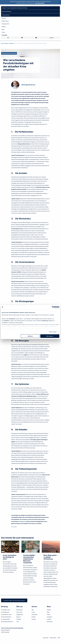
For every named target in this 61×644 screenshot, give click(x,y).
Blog (3, 29)
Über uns (4, 18)
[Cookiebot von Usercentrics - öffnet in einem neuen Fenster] (53, 307)
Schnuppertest (5, 24)
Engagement (20, 614)
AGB (59, 638)
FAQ (33, 610)
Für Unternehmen (6, 619)
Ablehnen (30, 336)
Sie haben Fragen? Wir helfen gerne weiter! (14, 600)
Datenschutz (53, 638)
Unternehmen (6, 15)
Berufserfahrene (7, 11)
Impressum (46, 638)
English (52, 38)
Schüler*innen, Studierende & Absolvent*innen (15, 8)
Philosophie (19, 610)
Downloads (34, 614)
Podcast (4, 27)
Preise (3, 32)
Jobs (18, 622)
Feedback (19, 619)
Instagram (50, 617)
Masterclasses (5, 21)
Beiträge (11, 43)
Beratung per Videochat (7, 622)
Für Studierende (5, 612)
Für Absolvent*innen (6, 614)
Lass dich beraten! (40, 3)
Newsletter (50, 622)
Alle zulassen (50, 336)
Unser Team (19, 612)
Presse (49, 614)
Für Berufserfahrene (6, 617)
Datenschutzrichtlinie (29, 328)
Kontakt (5, 35)
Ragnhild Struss (30, 85)
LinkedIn (49, 619)
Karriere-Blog (4, 43)
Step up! (18, 617)
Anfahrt (34, 617)
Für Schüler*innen (6, 610)
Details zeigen (53, 332)
